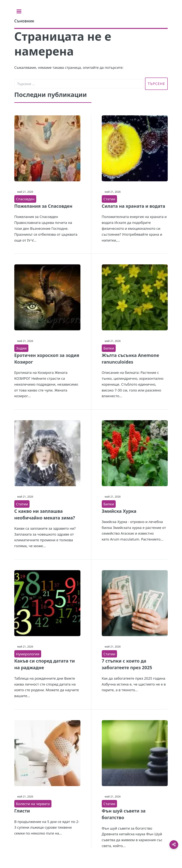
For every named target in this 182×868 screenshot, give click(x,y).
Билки (109, 348)
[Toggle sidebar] (19, 11)
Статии (109, 199)
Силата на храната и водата (133, 206)
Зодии (21, 348)
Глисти (22, 811)
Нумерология (28, 654)
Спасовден (25, 199)
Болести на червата (33, 804)
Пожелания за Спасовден (43, 206)
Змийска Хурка (119, 511)
